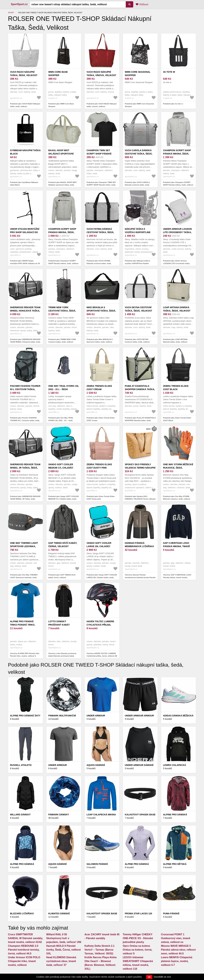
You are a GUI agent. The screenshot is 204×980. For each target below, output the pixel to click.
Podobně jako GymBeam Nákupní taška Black (24, 184)
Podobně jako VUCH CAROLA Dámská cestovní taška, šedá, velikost (137, 185)
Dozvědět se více (162, 977)
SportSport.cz (19, 4)
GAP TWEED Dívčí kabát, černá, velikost (63, 545)
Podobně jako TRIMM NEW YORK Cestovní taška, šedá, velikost (62, 341)
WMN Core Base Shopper (58, 74)
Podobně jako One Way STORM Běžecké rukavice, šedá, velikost (177, 498)
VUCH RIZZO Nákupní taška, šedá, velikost (24, 74)
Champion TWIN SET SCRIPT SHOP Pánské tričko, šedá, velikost (101, 154)
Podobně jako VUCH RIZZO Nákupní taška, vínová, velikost (102, 105)
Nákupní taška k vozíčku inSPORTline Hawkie (138, 232)
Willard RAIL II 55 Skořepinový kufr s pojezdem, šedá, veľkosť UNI (64, 938)
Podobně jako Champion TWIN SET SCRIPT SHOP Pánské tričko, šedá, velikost (101, 185)
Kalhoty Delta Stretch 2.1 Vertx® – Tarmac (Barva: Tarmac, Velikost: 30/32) (100, 950)
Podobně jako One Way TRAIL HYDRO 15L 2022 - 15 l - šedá (61, 419)
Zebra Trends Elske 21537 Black (176, 388)
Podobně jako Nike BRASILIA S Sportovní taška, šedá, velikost (100, 341)
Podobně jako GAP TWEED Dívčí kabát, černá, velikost (62, 576)
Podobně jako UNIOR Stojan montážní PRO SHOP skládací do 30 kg (25, 263)
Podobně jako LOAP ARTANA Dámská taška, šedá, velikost (175, 341)
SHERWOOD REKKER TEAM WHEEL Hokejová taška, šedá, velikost (25, 311)
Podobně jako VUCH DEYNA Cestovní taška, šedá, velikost (137, 341)
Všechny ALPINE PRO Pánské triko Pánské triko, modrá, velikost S (25, 655)
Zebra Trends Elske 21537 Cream (99, 388)
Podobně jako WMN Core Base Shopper (61, 105)
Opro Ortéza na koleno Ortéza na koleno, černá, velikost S (137, 950)
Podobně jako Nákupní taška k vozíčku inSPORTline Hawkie (137, 262)
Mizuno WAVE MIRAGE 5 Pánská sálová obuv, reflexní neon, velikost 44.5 (178, 950)
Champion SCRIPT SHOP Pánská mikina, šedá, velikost (177, 154)
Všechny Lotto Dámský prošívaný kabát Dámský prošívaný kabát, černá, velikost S (62, 656)
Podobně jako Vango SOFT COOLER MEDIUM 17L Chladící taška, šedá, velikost (64, 499)
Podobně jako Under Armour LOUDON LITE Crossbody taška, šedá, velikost (177, 263)
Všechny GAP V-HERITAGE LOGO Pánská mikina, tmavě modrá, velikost (177, 577)
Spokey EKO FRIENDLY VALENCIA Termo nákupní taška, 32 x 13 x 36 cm (140, 468)
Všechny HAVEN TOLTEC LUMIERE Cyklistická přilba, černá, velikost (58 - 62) (102, 656)
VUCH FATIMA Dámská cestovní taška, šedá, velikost (100, 232)
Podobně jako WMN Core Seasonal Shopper (139, 105)
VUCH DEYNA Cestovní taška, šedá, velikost (138, 309)
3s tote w (169, 72)
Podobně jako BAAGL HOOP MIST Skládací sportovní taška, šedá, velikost (63, 185)
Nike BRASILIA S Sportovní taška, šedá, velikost (101, 311)
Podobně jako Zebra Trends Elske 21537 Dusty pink (101, 498)
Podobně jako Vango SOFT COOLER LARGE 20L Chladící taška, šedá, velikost (102, 577)
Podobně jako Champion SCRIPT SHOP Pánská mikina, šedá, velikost (178, 184)
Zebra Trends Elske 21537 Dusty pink (99, 466)
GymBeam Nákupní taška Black (25, 152)
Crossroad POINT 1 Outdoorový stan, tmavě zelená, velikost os (176, 938)
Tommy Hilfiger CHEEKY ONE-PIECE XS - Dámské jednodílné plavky (138, 938)
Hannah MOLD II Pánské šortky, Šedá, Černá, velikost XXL (64, 950)
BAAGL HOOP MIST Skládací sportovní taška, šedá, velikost (62, 154)
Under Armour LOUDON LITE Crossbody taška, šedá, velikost (177, 232)
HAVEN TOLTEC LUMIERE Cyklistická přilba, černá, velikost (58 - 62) (101, 625)
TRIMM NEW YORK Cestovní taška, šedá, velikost (62, 311)
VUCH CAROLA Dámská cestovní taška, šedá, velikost (139, 154)
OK (149, 977)
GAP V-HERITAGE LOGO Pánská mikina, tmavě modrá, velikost (177, 546)
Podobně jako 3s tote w (173, 104)
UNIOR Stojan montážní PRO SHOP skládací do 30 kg (25, 232)
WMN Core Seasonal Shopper (138, 74)
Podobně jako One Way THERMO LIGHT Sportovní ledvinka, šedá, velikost (24, 577)
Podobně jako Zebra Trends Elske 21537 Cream (101, 419)
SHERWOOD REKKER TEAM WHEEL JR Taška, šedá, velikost (25, 468)
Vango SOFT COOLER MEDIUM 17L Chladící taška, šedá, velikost (62, 468)
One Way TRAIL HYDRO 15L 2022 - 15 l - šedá (64, 388)
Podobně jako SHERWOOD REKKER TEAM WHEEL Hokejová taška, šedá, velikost (25, 342)
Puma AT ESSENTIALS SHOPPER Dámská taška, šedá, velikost (140, 389)
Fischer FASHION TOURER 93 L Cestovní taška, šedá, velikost (25, 389)
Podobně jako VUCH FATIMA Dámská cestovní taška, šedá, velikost (99, 263)
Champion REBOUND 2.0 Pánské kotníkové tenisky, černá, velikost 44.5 (24, 950)
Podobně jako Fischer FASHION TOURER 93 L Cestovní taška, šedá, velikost (25, 420)
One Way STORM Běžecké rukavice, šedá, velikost (178, 468)
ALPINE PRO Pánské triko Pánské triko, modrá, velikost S (23, 625)
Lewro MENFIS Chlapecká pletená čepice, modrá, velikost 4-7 (177, 961)
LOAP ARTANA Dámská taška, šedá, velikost (177, 309)
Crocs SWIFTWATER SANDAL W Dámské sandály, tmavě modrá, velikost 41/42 (25, 938)
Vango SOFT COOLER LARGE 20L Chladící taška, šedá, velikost (100, 546)
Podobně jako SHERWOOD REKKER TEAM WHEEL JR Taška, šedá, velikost (25, 499)
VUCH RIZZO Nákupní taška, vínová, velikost (101, 74)
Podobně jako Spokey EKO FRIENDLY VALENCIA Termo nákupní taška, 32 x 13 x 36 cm (140, 499)
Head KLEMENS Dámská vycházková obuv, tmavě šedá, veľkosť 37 (61, 961)
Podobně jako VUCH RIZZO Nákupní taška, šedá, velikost (25, 105)
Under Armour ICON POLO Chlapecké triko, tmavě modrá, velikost (24, 961)
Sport (11, 13)
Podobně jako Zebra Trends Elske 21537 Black (177, 419)
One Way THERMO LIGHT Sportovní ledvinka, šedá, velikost (24, 546)
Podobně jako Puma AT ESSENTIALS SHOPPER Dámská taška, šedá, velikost (140, 420)
